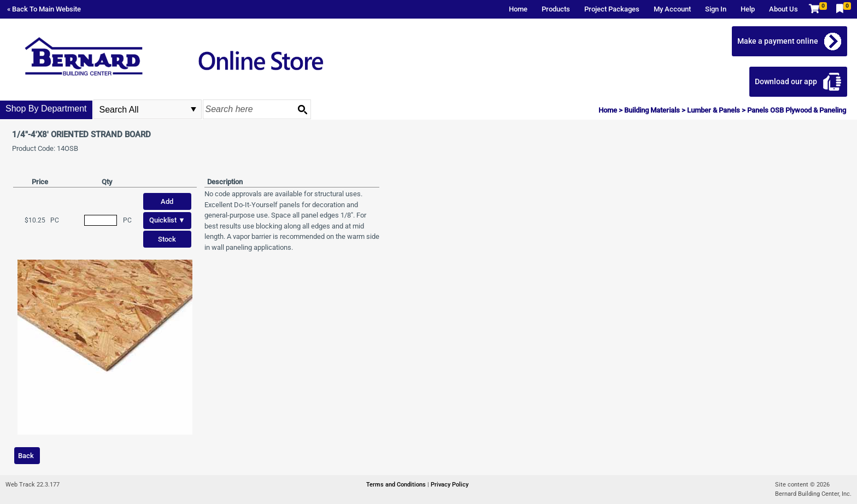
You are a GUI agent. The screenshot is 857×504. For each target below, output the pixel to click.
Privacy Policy (450, 485)
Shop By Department (46, 109)
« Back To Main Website (44, 9)
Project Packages (612, 9)
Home (518, 9)
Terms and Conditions (397, 485)
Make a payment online (778, 41)
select (193, 109)
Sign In (716, 9)
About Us (783, 9)
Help (748, 9)
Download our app (786, 81)
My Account (672, 9)
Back (26, 456)
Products (556, 9)
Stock (167, 239)
